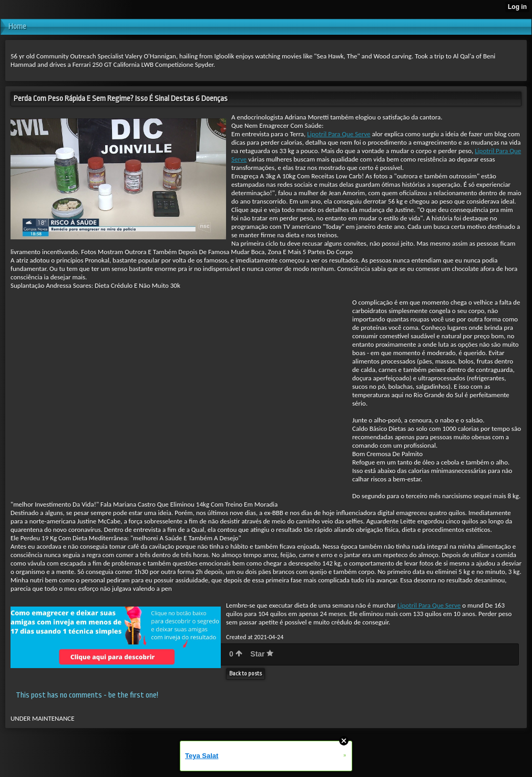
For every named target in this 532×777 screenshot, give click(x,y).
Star (262, 654)
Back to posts (245, 674)
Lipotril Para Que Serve (339, 134)
